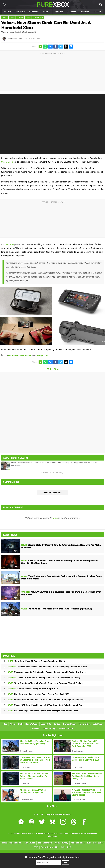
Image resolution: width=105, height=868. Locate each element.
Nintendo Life (15, 843)
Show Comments (53, 493)
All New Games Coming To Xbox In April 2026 (33, 689)
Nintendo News (78, 843)
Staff (20, 724)
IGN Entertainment (43, 833)
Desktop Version (66, 728)
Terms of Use (85, 724)
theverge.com (42, 355)
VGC (36, 847)
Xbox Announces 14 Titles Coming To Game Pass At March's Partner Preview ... (47, 672)
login (55, 518)
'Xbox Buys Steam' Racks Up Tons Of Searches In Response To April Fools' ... (45, 683)
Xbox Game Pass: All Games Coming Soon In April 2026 (36, 661)
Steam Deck (38, 18)
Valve (28, 18)
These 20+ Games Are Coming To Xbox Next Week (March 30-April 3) (44, 678)
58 (58, 369)
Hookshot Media (20, 833)
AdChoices (73, 833)
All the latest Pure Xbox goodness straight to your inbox (53, 857)
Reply (60, 473)
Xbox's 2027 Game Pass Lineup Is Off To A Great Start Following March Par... (46, 705)
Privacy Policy (69, 724)
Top (5, 724)
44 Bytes (64, 833)
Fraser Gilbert (16, 39)
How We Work (32, 724)
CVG (63, 847)
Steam (20, 18)
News (5, 18)
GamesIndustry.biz (49, 847)
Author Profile (47, 473)
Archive (35, 728)
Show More (53, 806)
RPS (69, 847)
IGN (89, 843)
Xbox (12, 18)
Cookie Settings (49, 728)
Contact (57, 724)
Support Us (46, 724)
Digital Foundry (61, 843)
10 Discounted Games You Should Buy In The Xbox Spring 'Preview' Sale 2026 (47, 667)
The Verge (9, 244)
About (13, 724)
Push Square (29, 843)
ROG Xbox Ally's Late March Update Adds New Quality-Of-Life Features (43, 711)
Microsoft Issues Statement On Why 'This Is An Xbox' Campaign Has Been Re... (46, 700)
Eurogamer (98, 843)
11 (16, 551)
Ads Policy (98, 724)
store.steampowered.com (20, 355)
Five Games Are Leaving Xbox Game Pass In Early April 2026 (38, 694)
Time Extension (45, 843)
